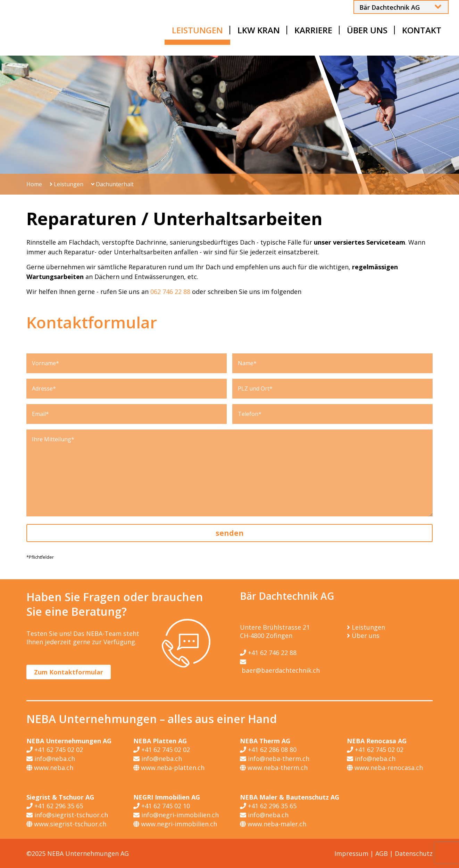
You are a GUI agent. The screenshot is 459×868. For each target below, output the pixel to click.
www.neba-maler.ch (273, 824)
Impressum (351, 853)
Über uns (366, 636)
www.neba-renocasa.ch (385, 768)
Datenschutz (414, 853)
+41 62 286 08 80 (268, 750)
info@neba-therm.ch (275, 759)
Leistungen (66, 184)
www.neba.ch (50, 768)
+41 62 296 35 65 (55, 806)
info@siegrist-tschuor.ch (67, 815)
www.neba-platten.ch (169, 768)
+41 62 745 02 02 (55, 750)
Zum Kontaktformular (69, 672)
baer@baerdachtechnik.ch (280, 666)
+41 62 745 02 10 (162, 806)
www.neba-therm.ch (274, 768)
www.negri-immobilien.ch (175, 824)
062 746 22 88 (170, 292)
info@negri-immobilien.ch (176, 815)
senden (230, 533)
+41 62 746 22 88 (268, 653)
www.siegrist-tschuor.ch (66, 824)
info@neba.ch (51, 759)
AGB (382, 853)
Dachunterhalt (112, 184)
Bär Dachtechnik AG (390, 7)
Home (34, 184)
